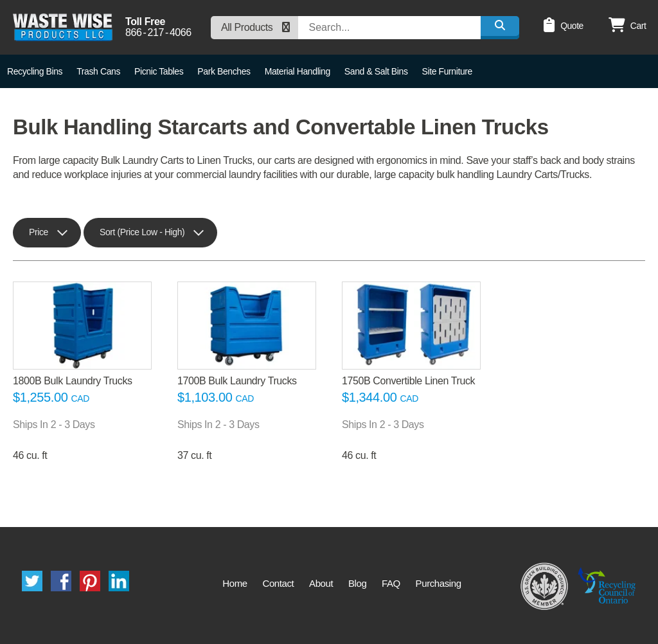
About (321, 583)
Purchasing (439, 583)
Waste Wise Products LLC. (63, 27)
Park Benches (224, 71)
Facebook (61, 581)
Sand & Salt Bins (376, 71)
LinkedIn (119, 581)
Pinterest (90, 581)
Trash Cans (98, 71)
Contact (278, 583)
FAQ (391, 583)
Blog (357, 583)
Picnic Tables (159, 71)
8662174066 (158, 33)
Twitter (32, 581)
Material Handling (298, 71)
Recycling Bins (35, 71)
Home (235, 583)
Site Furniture (447, 71)
